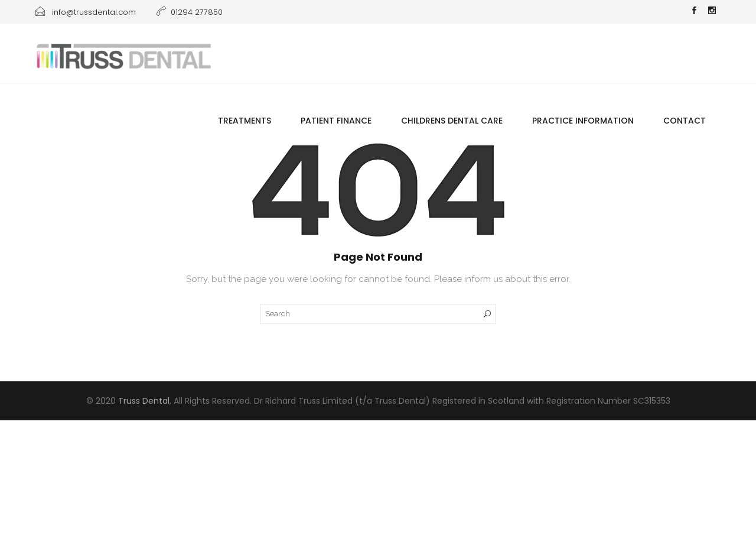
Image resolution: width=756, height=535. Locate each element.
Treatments (245, 121)
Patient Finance (336, 121)
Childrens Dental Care (452, 121)
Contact (685, 121)
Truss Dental (144, 401)
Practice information (583, 121)
